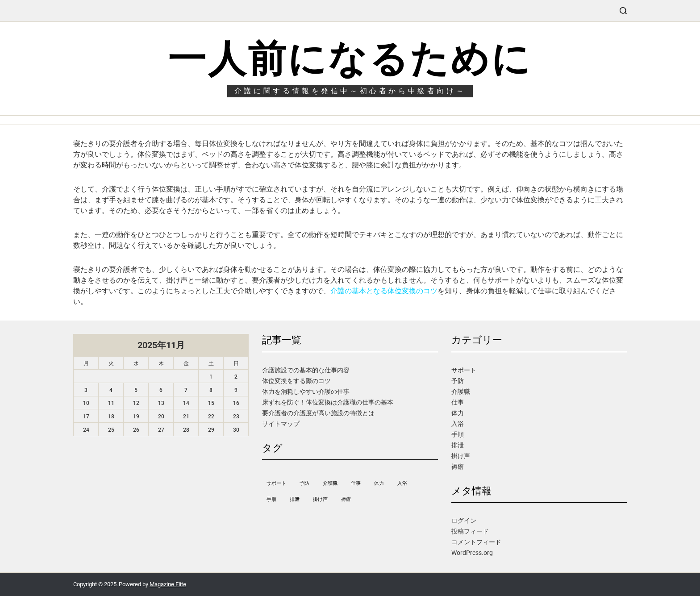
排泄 (458, 445)
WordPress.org (472, 553)
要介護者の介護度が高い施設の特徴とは (318, 413)
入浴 (458, 424)
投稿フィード (470, 531)
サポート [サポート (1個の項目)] (276, 483)
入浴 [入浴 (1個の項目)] (402, 483)
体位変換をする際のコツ (296, 381)
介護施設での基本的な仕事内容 (306, 370)
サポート (464, 370)
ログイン (464, 521)
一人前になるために (350, 59)
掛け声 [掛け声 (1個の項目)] (320, 499)
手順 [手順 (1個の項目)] (271, 499)
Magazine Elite (168, 584)
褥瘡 (458, 467)
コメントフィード (476, 542)
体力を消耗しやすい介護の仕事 (306, 392)
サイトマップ (281, 424)
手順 (458, 434)
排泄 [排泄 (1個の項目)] (295, 499)
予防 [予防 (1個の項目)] (304, 483)
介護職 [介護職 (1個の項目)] (330, 483)
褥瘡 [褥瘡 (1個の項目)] (346, 499)
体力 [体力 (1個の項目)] (379, 483)
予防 (458, 381)
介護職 (461, 392)
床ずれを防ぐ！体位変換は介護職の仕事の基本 (328, 402)
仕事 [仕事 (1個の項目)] (356, 483)
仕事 (458, 402)
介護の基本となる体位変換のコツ (384, 291)
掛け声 (461, 456)
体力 (458, 413)
